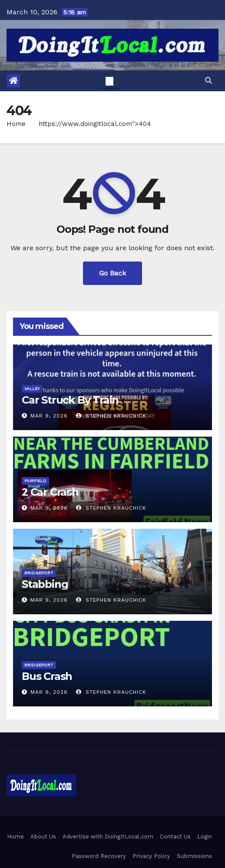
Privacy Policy (151, 856)
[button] (208, 81)
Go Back (112, 273)
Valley (32, 389)
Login (205, 837)
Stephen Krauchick (111, 416)
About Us (43, 837)
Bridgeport (39, 573)
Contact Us (175, 837)
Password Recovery (99, 856)
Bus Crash (47, 676)
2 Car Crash (50, 492)
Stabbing (45, 584)
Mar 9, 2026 (49, 416)
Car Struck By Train (70, 400)
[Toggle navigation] (109, 81)
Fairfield (35, 481)
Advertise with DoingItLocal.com (108, 837)
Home (16, 124)
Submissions (194, 856)
